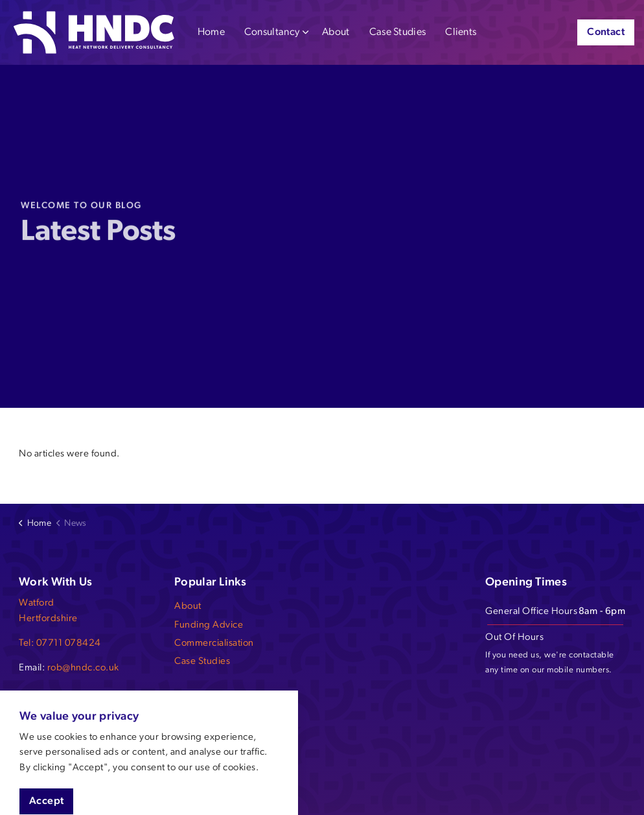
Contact (606, 32)
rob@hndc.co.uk (83, 668)
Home (211, 32)
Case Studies (398, 32)
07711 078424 (69, 644)
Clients (461, 32)
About (336, 32)
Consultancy (272, 32)
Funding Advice (209, 625)
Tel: (28, 644)
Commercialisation (214, 644)
